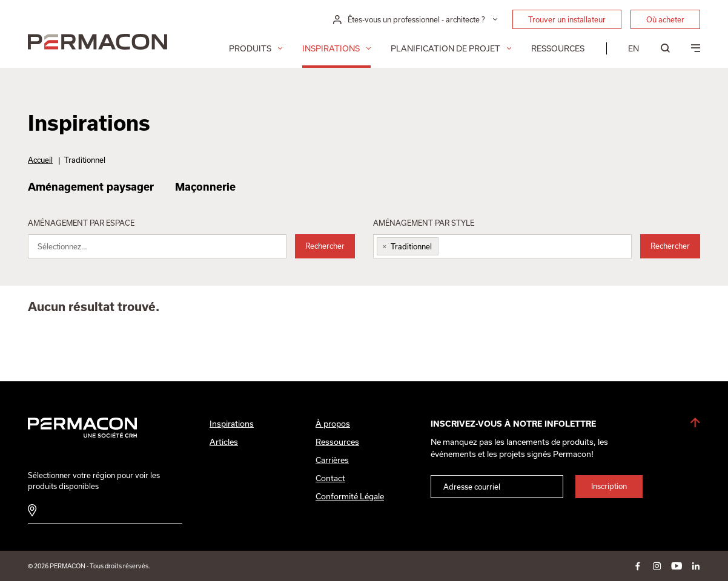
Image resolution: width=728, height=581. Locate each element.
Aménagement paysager (91, 186)
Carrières (332, 460)
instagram (657, 566)
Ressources (558, 48)
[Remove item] (382, 246)
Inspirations (331, 48)
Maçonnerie (205, 186)
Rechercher (325, 246)
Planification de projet (445, 48)
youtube (677, 566)
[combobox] (157, 246)
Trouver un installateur (567, 19)
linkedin (696, 566)
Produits (250, 48)
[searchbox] (165, 249)
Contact (330, 478)
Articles (224, 442)
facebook (638, 566)
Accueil (40, 160)
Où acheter (665, 19)
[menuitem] (634, 48)
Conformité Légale (350, 496)
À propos (333, 424)
